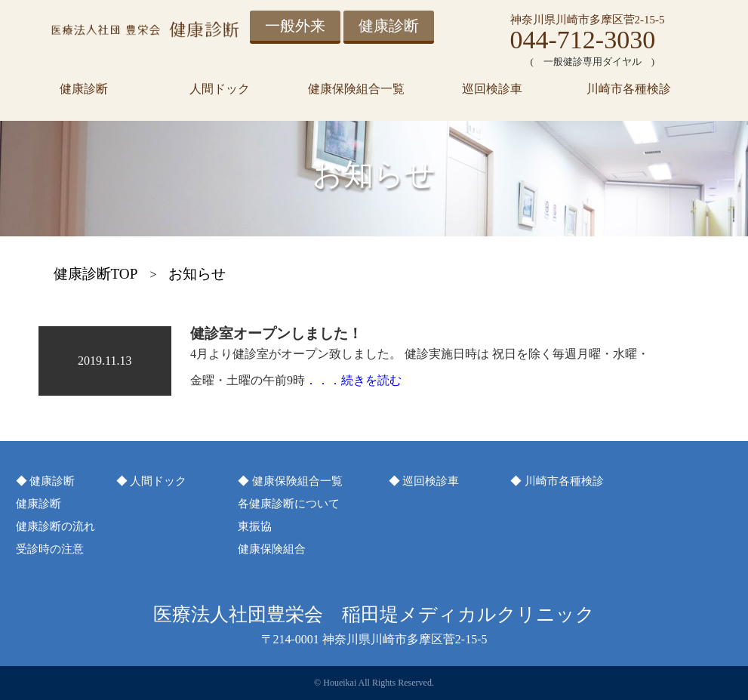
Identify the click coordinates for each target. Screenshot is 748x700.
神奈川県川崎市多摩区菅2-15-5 (588, 20)
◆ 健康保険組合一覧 (290, 481)
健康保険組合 (272, 549)
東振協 (255, 526)
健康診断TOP (96, 274)
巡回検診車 (492, 89)
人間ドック (220, 89)
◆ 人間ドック (152, 481)
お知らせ (197, 274)
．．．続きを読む (353, 380)
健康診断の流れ (55, 526)
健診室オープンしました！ (276, 333)
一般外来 (295, 26)
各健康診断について (289, 504)
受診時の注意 (50, 549)
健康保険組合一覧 (356, 89)
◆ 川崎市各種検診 (557, 481)
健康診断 (389, 26)
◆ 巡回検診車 (424, 481)
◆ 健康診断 (46, 481)
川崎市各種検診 (629, 89)
